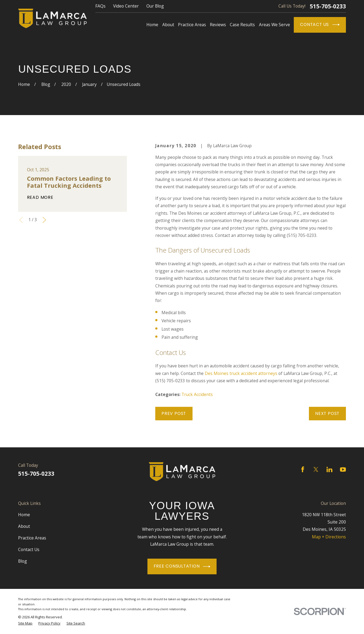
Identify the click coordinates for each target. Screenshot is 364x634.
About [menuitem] (168, 25)
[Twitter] (316, 469)
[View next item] (44, 220)
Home (24, 515)
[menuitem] (25, 623)
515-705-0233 (328, 6)
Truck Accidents (197, 394)
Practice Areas (32, 538)
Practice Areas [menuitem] (192, 25)
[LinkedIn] (329, 469)
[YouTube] (343, 469)
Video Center (126, 6)
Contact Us (320, 25)
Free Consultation (182, 567)
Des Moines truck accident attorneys (241, 373)
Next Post (327, 413)
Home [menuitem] (152, 25)
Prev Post (174, 413)
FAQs (100, 6)
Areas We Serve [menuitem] (274, 25)
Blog (23, 561)
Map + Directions (329, 537)
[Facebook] (303, 469)
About (24, 526)
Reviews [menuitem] (218, 25)
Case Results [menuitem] (242, 25)
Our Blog (155, 6)
